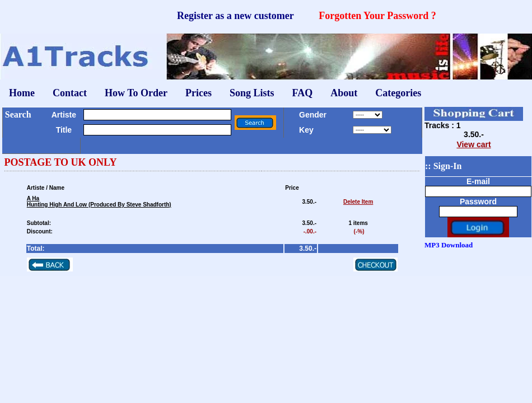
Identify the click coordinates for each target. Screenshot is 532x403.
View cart (473, 144)
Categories (398, 93)
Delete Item (358, 202)
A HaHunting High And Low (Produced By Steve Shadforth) (99, 201)
